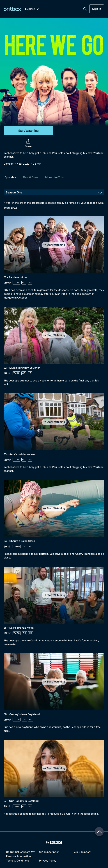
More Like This (54, 177)
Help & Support (81, 852)
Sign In (97, 9)
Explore (32, 9)
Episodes (10, 177)
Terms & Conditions (18, 861)
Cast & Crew (31, 177)
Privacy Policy (48, 861)
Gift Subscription (49, 852)
